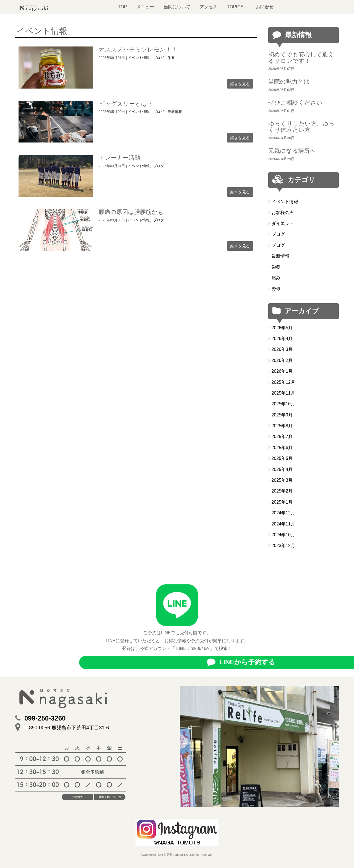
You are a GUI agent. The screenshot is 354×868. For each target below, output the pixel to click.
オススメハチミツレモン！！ (138, 49)
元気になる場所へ (292, 151)
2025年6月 (282, 448)
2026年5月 (282, 328)
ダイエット (283, 223)
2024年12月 (283, 513)
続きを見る (240, 84)
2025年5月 (282, 458)
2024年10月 (283, 535)
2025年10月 (283, 404)
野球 (276, 289)
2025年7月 (282, 436)
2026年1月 (282, 371)
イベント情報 (139, 58)
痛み (276, 278)
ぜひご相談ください (295, 103)
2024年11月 (283, 524)
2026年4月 (282, 339)
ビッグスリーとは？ (126, 104)
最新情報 (175, 112)
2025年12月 (283, 382)
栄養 (171, 58)
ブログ (159, 58)
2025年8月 (282, 426)
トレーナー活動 (119, 158)
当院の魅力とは (289, 81)
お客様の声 (283, 213)
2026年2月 (282, 360)
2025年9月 (282, 415)
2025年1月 (282, 502)
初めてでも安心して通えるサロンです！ (301, 58)
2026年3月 (282, 349)
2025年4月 (282, 469)
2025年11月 (283, 393)
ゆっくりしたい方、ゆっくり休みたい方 (301, 127)
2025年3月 (282, 480)
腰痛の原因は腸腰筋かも (131, 212)
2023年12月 (283, 546)
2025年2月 (282, 491)
